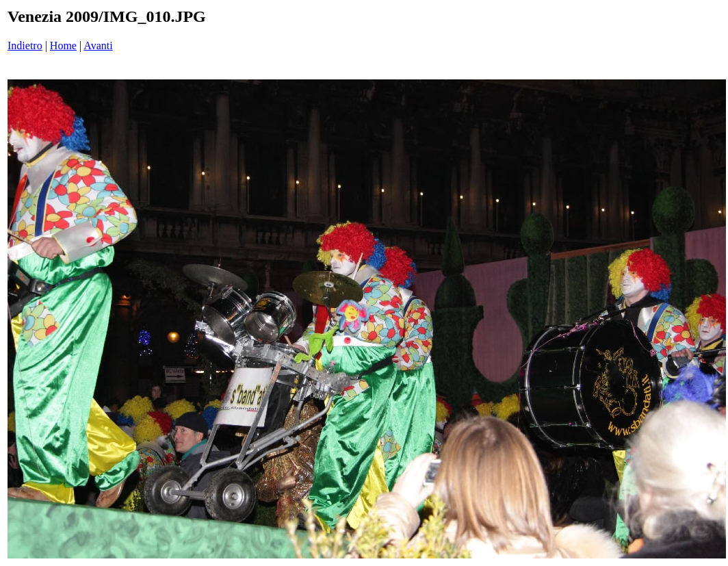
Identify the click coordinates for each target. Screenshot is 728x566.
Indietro (25, 46)
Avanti (98, 46)
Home (63, 46)
